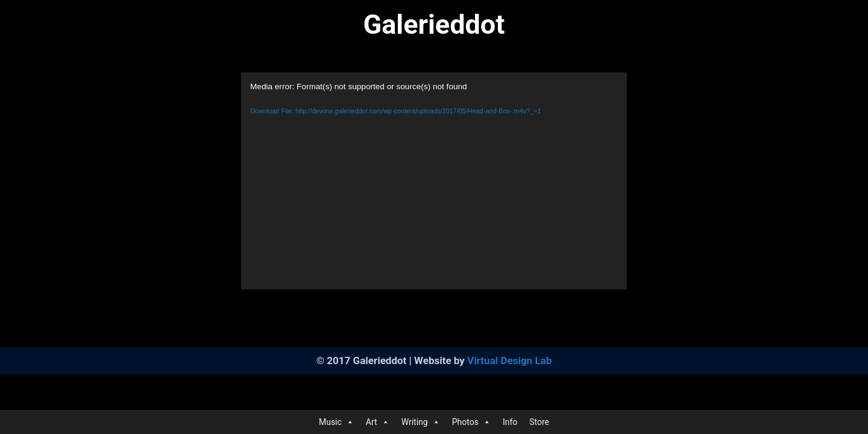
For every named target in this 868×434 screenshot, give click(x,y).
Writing (421, 422)
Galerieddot (434, 24)
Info (510, 422)
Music (336, 422)
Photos (471, 422)
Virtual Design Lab (509, 360)
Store (539, 422)
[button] (350, 422)
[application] (434, 181)
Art (378, 422)
